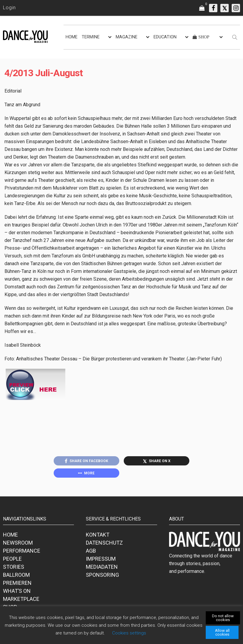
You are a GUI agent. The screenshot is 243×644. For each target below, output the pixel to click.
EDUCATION (165, 37)
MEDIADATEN (102, 567)
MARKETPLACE (21, 599)
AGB (91, 551)
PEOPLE (12, 559)
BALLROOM (16, 575)
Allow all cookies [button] (222, 632)
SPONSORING (102, 575)
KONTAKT (98, 535)
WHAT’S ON (17, 591)
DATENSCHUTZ (104, 543)
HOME (72, 37)
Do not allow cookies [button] (223, 618)
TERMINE (91, 37)
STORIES (14, 567)
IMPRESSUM (101, 559)
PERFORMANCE (22, 551)
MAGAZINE (127, 37)
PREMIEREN (17, 583)
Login (9, 8)
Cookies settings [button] (129, 633)
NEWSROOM (18, 543)
